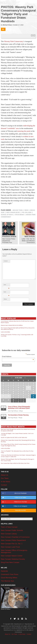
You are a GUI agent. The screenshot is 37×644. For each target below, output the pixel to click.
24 (18, 396)
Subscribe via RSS (14, 510)
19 (28, 392)
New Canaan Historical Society (13, 559)
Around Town (17, 210)
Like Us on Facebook (14, 493)
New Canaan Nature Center (12, 556)
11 (23, 387)
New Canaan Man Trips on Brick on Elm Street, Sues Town (15, 463)
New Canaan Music (13, 212)
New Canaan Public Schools (12, 530)
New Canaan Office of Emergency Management (14, 551)
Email (6, 292)
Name (6, 285)
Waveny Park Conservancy (14, 41)
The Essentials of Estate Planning (18, 415)
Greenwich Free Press (10, 574)
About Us (4, 475)
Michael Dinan (7, 25)
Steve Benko (19, 215)
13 (33, 387)
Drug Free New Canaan (10, 562)
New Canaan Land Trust (10, 547)
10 (18, 387)
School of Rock (7, 215)
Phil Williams (27, 212)
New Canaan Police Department (13, 540)
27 (33, 396)
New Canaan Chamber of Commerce (15, 537)
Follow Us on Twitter (14, 498)
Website (5, 299)
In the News (6, 482)
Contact (4, 485)
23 (13, 396)
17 (18, 392)
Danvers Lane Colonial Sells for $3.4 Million (12, 325)
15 (8, 392)
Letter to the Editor (5, 332)
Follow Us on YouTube (14, 502)
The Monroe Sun (7, 581)
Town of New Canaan (9, 527)
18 (23, 392)
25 (23, 396)
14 (3, 392)
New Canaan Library (9, 534)
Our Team (5, 478)
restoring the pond (24, 131)
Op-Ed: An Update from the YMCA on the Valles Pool (14, 437)
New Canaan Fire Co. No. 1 (12, 544)
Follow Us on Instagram (14, 506)
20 (33, 392)
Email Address (18, 357)
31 (3, 383)
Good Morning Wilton (9, 578)
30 (13, 400)
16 (13, 392)
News (26, 210)
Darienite (4, 571)
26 (28, 396)
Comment (6, 261)
